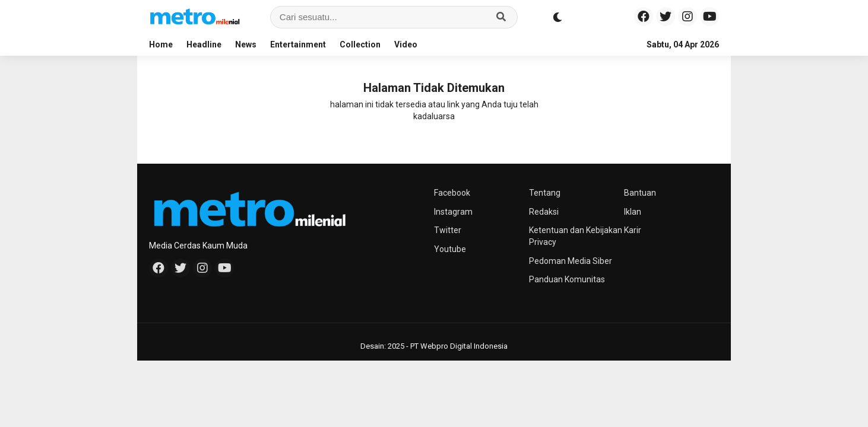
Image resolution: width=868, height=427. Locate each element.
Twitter (448, 230)
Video (406, 44)
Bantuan (640, 193)
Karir (633, 230)
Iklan (633, 212)
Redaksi (544, 212)
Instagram (453, 212)
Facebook (452, 193)
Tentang (545, 193)
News (246, 44)
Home (161, 44)
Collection (360, 44)
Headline (204, 44)
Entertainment (298, 44)
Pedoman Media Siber (571, 261)
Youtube (450, 249)
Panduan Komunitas (567, 279)
